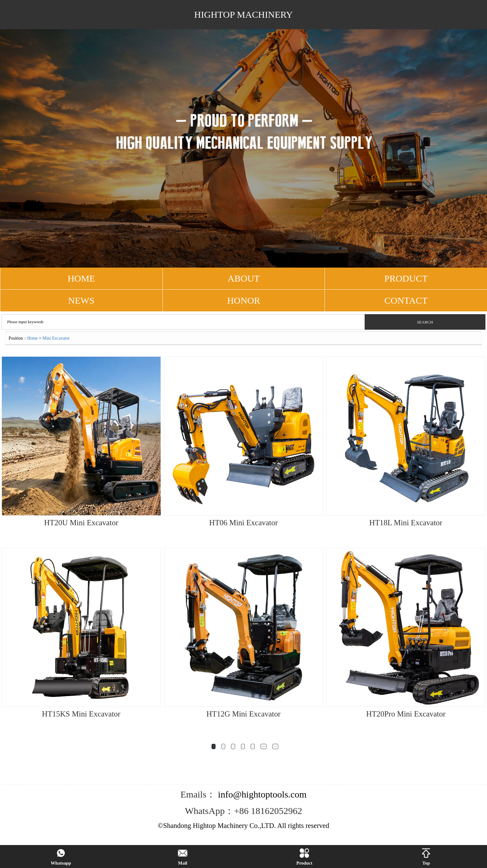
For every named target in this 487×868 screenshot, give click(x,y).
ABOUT (244, 278)
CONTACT (406, 300)
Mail (183, 857)
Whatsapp (61, 857)
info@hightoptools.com (261, 794)
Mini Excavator (56, 338)
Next (264, 746)
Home (33, 338)
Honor (244, 300)
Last (275, 746)
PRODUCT (406, 278)
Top (426, 857)
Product (304, 857)
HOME (81, 278)
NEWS (81, 300)
